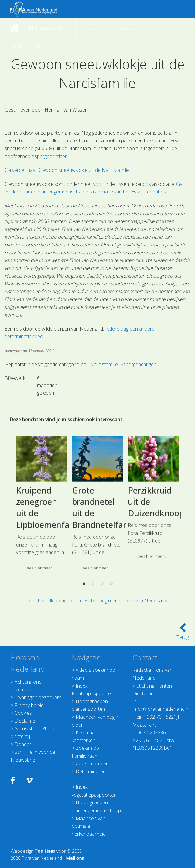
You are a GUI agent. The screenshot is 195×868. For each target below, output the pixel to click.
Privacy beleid (29, 705)
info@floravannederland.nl (161, 709)
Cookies (23, 713)
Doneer (23, 744)
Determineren (91, 771)
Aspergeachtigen (50, 156)
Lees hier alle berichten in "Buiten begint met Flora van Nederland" (98, 601)
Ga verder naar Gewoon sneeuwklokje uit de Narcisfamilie (67, 170)
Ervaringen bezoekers (38, 697)
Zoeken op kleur (93, 763)
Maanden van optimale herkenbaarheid (89, 826)
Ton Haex (45, 851)
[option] (42, 556)
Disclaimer (26, 721)
